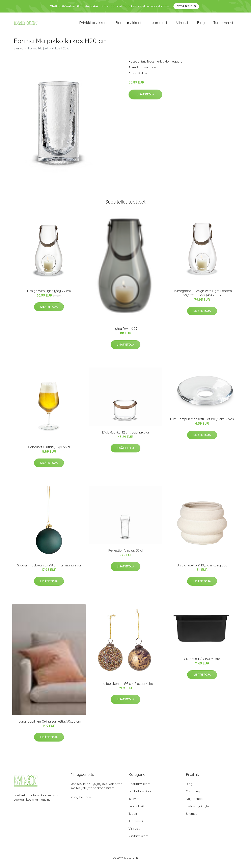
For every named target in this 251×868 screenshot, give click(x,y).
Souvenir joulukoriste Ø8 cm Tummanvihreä (49, 568)
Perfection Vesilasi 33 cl (125, 553)
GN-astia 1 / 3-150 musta (202, 662)
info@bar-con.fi (82, 800)
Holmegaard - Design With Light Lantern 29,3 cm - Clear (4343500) (202, 296)
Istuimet (134, 802)
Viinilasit (183, 24)
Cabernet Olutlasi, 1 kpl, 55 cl (49, 450)
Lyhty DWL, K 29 (125, 331)
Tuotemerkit (223, 24)
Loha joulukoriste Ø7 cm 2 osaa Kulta (125, 686)
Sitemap (192, 816)
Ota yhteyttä (195, 794)
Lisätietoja (145, 97)
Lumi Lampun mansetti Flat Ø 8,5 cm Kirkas (202, 422)
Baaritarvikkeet (129, 24)
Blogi (201, 24)
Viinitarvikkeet (138, 839)
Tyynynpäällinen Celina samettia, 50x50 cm (49, 724)
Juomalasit (159, 24)
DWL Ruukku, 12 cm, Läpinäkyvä (125, 435)
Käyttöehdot (195, 802)
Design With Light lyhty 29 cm (49, 294)
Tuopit (133, 816)
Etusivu (19, 51)
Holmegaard (174, 64)
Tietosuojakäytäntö (200, 809)
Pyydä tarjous (186, 6)
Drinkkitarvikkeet (93, 24)
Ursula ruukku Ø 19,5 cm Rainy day (202, 568)
